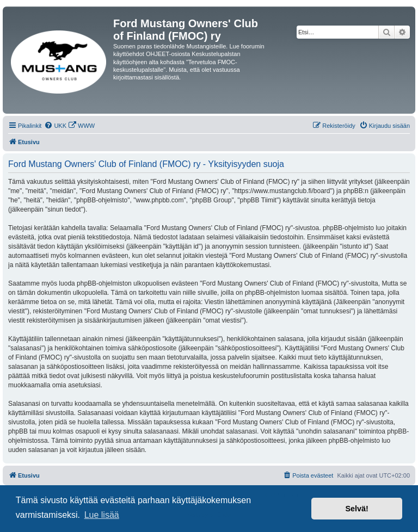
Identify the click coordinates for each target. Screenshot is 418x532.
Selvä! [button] (356, 509)
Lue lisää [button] (102, 515)
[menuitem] (55, 126)
